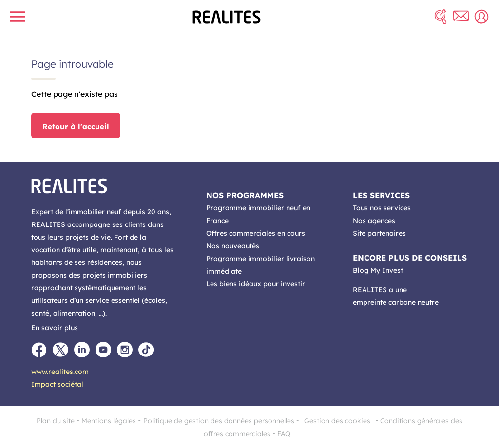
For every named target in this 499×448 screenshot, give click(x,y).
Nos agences (374, 221)
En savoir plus (55, 328)
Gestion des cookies (337, 421)
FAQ (284, 434)
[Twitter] (60, 350)
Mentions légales (109, 421)
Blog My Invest (378, 270)
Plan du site (56, 421)
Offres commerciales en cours (256, 233)
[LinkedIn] (82, 350)
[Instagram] (125, 350)
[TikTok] (146, 350)
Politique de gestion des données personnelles (219, 421)
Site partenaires (379, 233)
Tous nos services (382, 208)
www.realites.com (60, 372)
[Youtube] (103, 350)
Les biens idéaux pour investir (256, 284)
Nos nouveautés (233, 246)
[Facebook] (39, 350)
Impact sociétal (57, 384)
